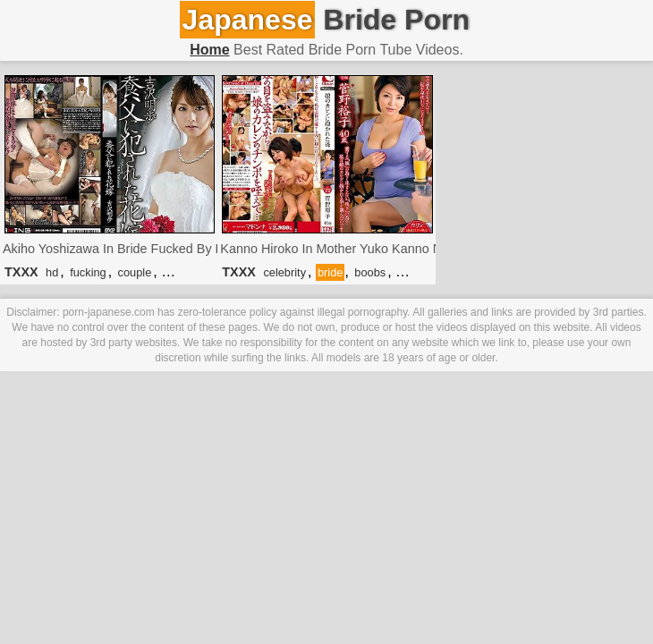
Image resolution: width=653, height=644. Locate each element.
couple (135, 272)
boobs (370, 272)
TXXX (21, 272)
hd (52, 272)
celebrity (284, 272)
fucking (88, 272)
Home (209, 50)
